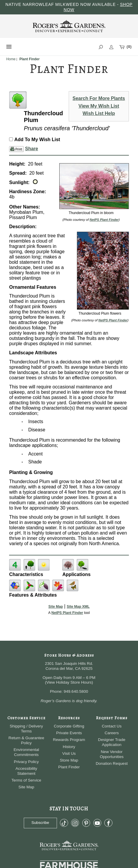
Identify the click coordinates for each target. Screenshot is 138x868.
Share (31, 149)
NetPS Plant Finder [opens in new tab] (67, 613)
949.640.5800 (76, 691)
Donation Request (112, 763)
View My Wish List (99, 106)
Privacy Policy (26, 762)
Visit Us (69, 753)
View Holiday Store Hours (69, 682)
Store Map (69, 760)
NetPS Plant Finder (104, 220)
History (69, 747)
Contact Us (112, 726)
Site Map (56, 607)
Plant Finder (69, 767)
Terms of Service (26, 780)
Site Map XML (78, 607)
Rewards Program (69, 740)
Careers (112, 733)
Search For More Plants (99, 98)
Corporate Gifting (69, 726)
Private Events (69, 733)
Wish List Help (99, 113)
